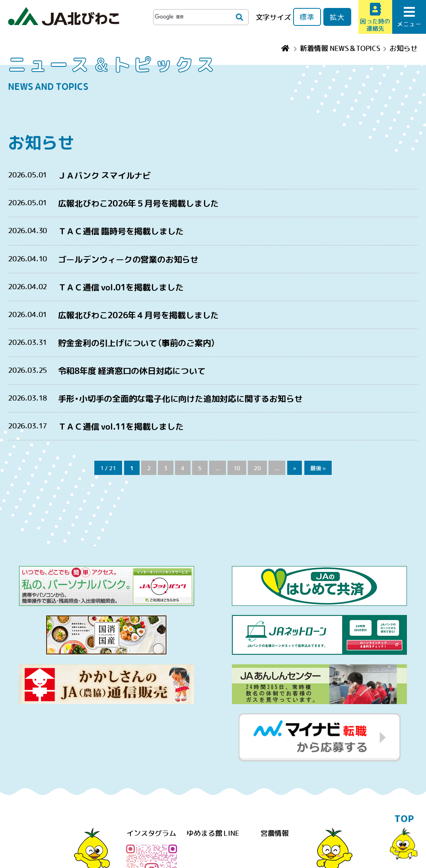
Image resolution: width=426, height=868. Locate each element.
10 (237, 468)
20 (257, 468)
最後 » (318, 468)
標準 (307, 17)
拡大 (337, 17)
